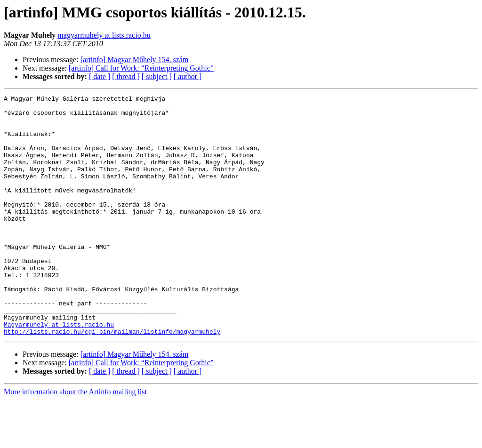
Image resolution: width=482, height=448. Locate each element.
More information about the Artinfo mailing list (75, 440)
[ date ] (100, 76)
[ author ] (188, 76)
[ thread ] (126, 76)
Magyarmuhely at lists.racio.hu (59, 371)
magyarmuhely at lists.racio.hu (104, 35)
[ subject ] (157, 76)
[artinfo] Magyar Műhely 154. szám (135, 60)
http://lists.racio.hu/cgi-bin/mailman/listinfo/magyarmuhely (112, 379)
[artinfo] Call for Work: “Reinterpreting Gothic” (141, 68)
